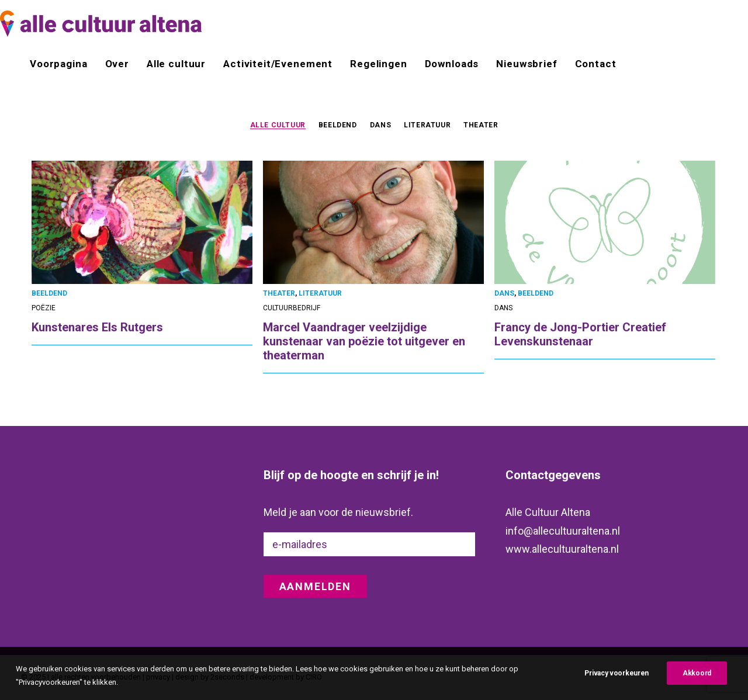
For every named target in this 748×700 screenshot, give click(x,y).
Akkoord (697, 683)
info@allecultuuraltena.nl (563, 531)
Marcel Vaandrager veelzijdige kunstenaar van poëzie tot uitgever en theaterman (364, 341)
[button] (142, 222)
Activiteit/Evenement (278, 64)
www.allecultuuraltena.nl (562, 549)
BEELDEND (49, 293)
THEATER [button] (481, 125)
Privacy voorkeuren (617, 683)
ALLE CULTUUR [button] (278, 125)
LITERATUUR (320, 293)
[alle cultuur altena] (101, 24)
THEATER (279, 293)
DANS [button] (380, 125)
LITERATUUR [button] (427, 125)
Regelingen (379, 64)
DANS (504, 293)
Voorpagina (59, 64)
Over (117, 64)
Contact (596, 64)
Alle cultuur (176, 64)
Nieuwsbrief (527, 64)
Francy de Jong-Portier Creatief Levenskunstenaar (580, 334)
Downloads (452, 64)
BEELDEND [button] (338, 125)
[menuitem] (63, 64)
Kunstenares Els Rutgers (97, 327)
